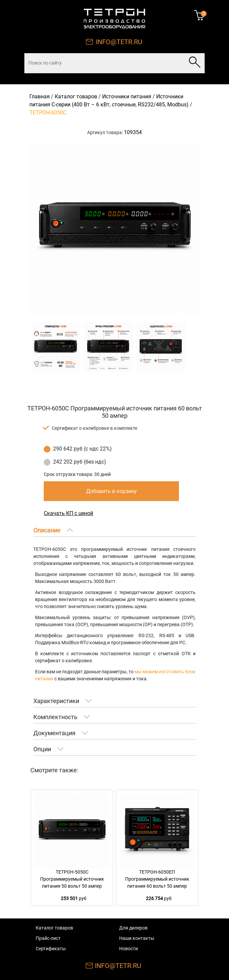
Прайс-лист (48, 938)
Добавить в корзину (111, 491)
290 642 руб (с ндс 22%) (82, 449)
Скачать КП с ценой (68, 513)
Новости (129, 949)
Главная (40, 96)
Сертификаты (51, 949)
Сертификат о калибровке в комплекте (94, 428)
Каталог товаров (76, 96)
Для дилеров (133, 928)
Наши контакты (137, 938)
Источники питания (127, 96)
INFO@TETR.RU (119, 42)
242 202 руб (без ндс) (80, 462)
